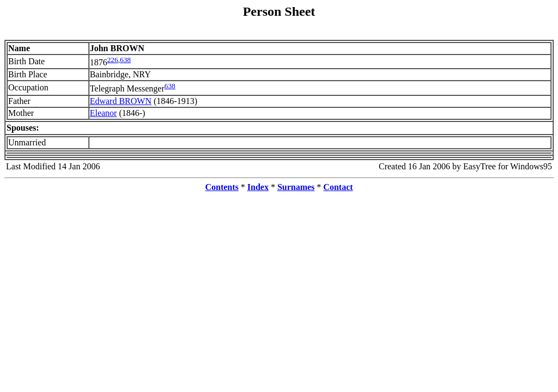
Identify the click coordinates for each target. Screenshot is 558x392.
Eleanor (104, 113)
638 (125, 60)
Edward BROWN (121, 101)
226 (113, 60)
